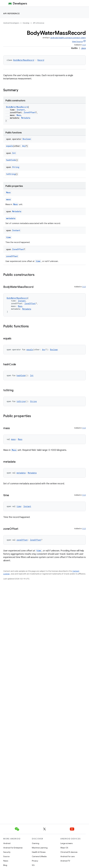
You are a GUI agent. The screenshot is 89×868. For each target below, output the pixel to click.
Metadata (26, 118)
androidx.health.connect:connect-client (68, 38)
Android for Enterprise (13, 848)
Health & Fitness (39, 852)
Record (41, 60)
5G (33, 865)
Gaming (36, 843)
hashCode (11, 160)
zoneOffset (12, 256)
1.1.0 (84, 45)
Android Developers (11, 23)
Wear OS (64, 848)
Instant (21, 110)
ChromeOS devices (69, 852)
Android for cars (68, 856)
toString (11, 174)
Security (7, 852)
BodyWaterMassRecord (24, 60)
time (8, 237)
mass (8, 199)
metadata (11, 218)
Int (14, 153)
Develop (26, 23)
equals (10, 146)
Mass (19, 115)
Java (83, 48)
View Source (77, 42)
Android (7, 843)
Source (6, 856)
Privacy (35, 861)
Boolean (27, 139)
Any (24, 146)
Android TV (65, 861)
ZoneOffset (30, 112)
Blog (5, 865)
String (16, 167)
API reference (12, 13)
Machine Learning (40, 848)
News (6, 861)
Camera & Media (39, 856)
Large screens (66, 843)
